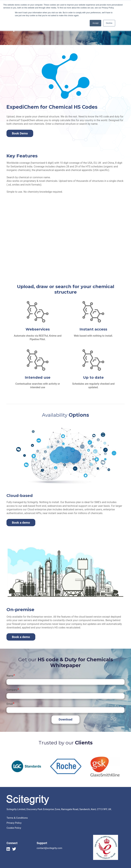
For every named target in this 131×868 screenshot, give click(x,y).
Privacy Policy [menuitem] (14, 823)
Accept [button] (95, 23)
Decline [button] (109, 23)
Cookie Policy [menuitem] (14, 828)
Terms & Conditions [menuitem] (17, 818)
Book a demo (21, 523)
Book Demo (20, 133)
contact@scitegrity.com (49, 848)
